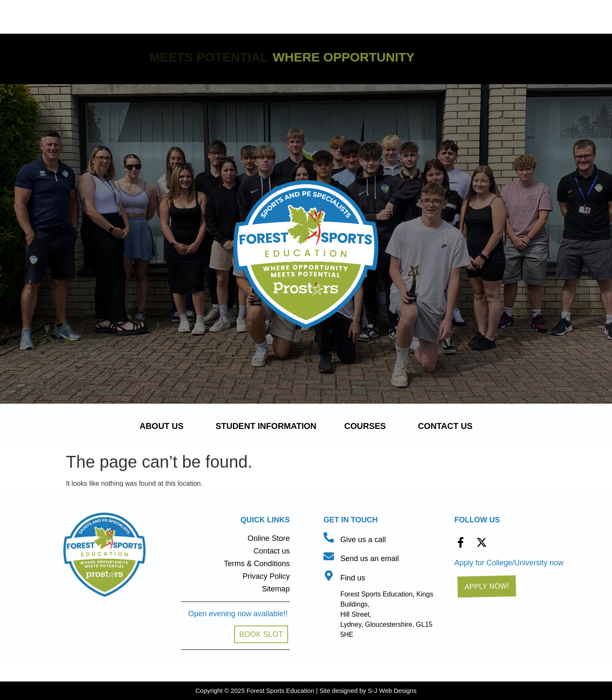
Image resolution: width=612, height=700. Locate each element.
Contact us (445, 426)
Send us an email (370, 559)
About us (163, 426)
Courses (367, 426)
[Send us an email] (329, 556)
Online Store (269, 538)
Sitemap (276, 589)
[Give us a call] (329, 537)
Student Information (266, 426)
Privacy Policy (266, 576)
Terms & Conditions (257, 564)
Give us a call (363, 540)
